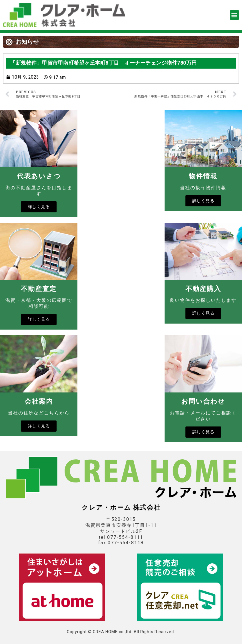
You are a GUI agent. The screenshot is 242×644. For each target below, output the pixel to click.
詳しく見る (39, 207)
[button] (234, 15)
